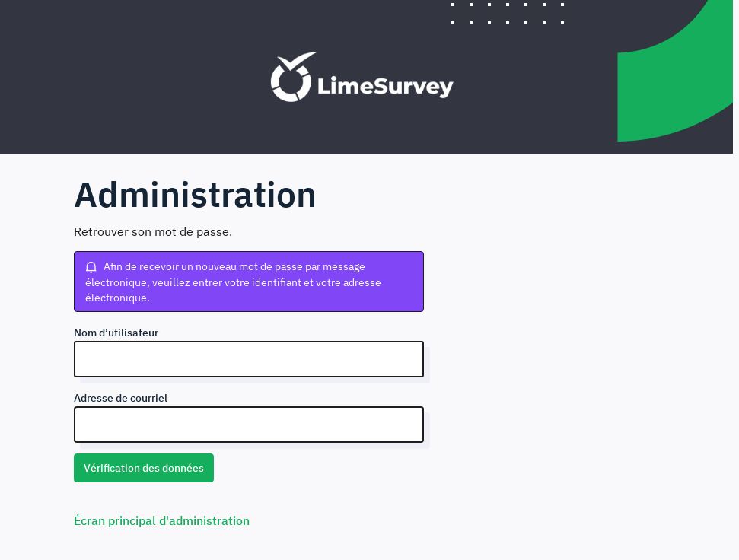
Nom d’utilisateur (116, 332)
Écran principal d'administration (162, 520)
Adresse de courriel (121, 398)
